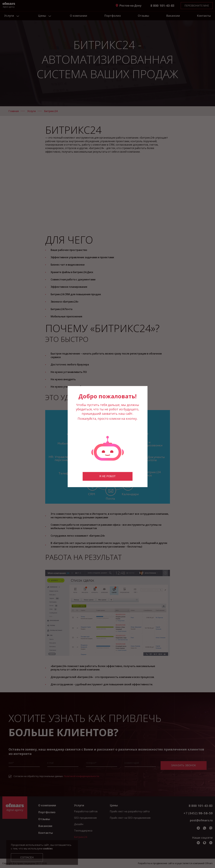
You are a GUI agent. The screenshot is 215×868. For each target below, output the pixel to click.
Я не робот (107, 476)
